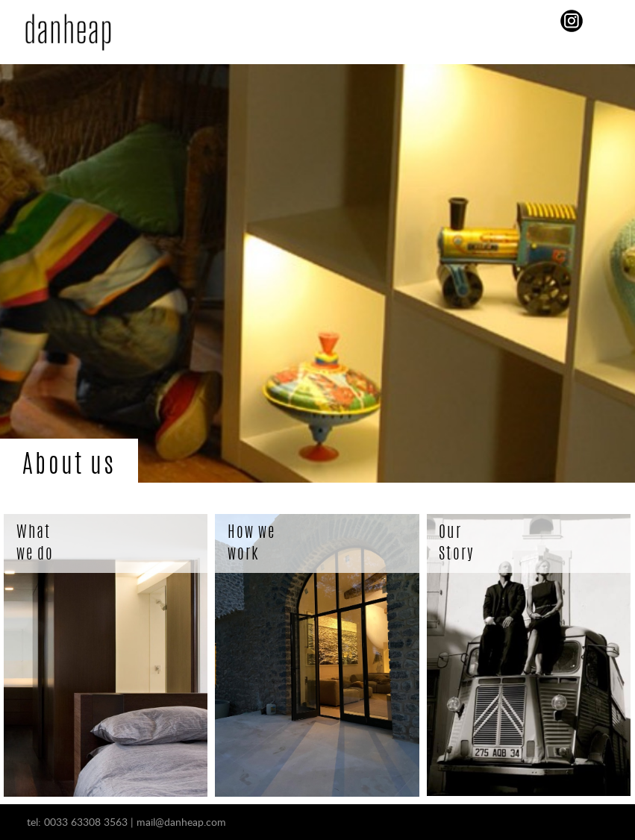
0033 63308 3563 (86, 822)
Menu (314, 22)
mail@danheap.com (181, 822)
